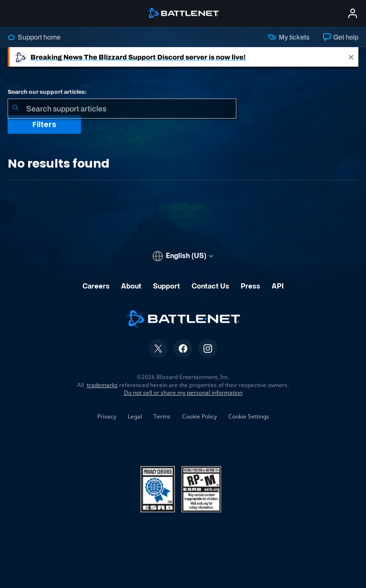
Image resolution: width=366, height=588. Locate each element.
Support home (34, 37)
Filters (44, 125)
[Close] (351, 57)
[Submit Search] (15, 109)
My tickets (289, 37)
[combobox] (122, 109)
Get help (341, 37)
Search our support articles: (47, 92)
